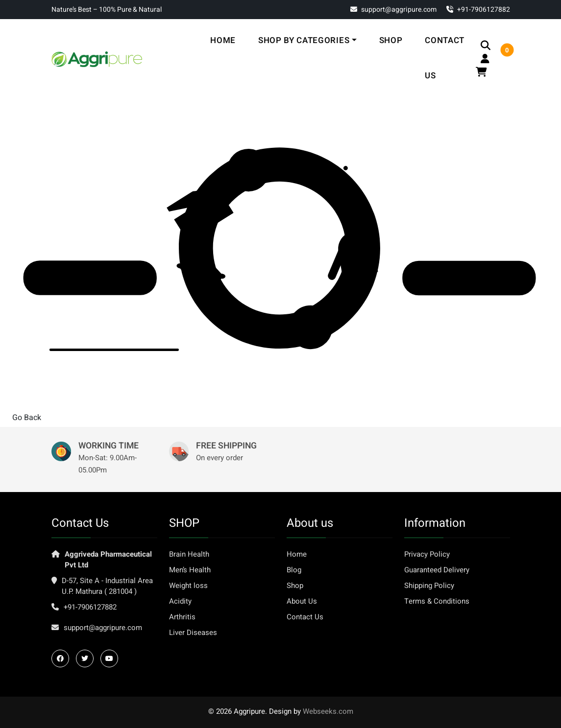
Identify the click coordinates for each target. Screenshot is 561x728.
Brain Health (189, 554)
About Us (302, 601)
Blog (294, 570)
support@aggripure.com (393, 10)
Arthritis (182, 617)
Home (223, 40)
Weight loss (188, 586)
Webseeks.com (328, 711)
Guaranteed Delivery (437, 570)
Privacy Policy (427, 554)
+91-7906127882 (90, 607)
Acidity (180, 601)
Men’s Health (190, 570)
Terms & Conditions (437, 601)
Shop (391, 40)
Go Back (27, 418)
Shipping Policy (429, 586)
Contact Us (445, 58)
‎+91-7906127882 (478, 10)
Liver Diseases (193, 633)
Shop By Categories (304, 40)
